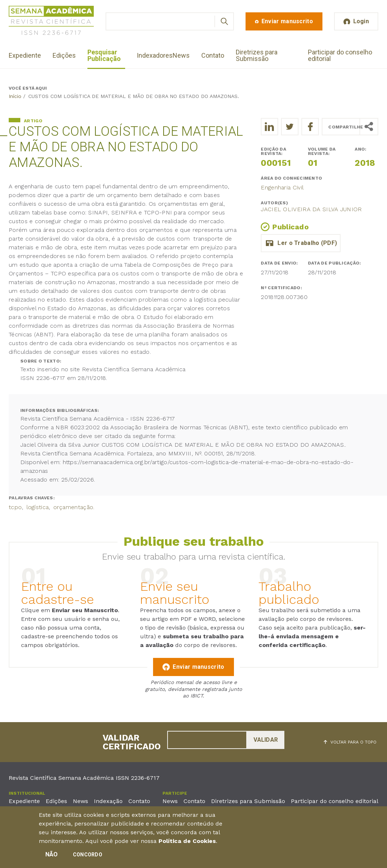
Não (52, 856)
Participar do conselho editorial (340, 55)
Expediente (25, 55)
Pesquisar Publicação (104, 55)
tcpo (15, 507)
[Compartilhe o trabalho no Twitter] (290, 127)
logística (38, 507)
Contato (213, 55)
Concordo (88, 856)
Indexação (108, 801)
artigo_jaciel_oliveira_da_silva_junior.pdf (301, 243)
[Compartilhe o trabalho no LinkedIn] (269, 127)
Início (15, 96)
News (181, 55)
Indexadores (155, 55)
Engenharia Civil (282, 187)
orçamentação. (74, 507)
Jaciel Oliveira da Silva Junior (311, 209)
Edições (64, 55)
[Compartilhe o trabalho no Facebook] (310, 127)
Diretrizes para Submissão (257, 55)
